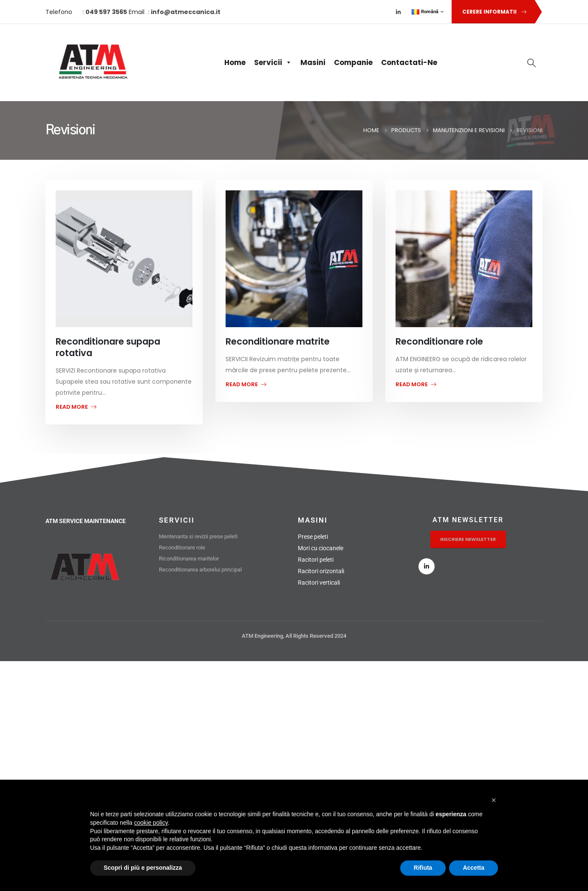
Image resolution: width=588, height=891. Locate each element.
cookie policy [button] (151, 823)
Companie (353, 62)
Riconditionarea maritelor (189, 559)
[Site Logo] (91, 62)
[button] (493, 12)
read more (76, 407)
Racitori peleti (316, 560)
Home (235, 62)
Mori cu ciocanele (321, 548)
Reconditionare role (183, 547)
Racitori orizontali (321, 571)
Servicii (273, 62)
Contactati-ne (409, 62)
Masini (313, 62)
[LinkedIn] (399, 12)
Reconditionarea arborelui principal (200, 570)
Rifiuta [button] (423, 868)
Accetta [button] (474, 868)
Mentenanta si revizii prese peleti (198, 536)
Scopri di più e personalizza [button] (143, 868)
